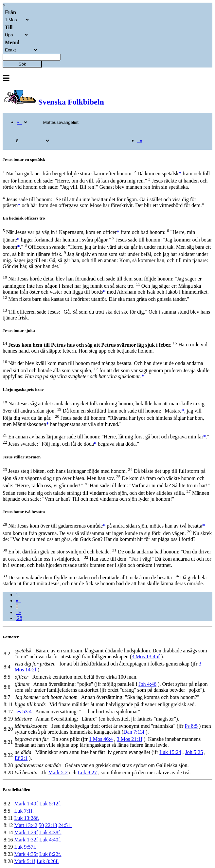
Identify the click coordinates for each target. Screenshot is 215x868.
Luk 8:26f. (48, 861)
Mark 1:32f (26, 840)
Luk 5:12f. (50, 804)
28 (19, 618)
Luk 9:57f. (25, 847)
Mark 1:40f (26, 804)
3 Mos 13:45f (146, 656)
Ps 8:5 (191, 726)
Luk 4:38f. (50, 832)
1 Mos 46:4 (101, 739)
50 (41, 825)
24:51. (65, 825)
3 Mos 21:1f (130, 739)
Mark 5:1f (25, 861)
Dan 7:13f (134, 732)
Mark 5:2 (58, 772)
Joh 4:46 (147, 684)
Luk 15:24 (170, 752)
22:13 (51, 825)
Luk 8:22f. (50, 854)
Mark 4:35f (26, 854)
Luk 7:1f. (24, 811)
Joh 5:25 (194, 752)
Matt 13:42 (26, 825)
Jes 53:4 (23, 712)
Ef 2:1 (21, 758)
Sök (22, 64)
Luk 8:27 (87, 772)
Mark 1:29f (26, 832)
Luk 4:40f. (50, 840)
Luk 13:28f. (27, 818)
